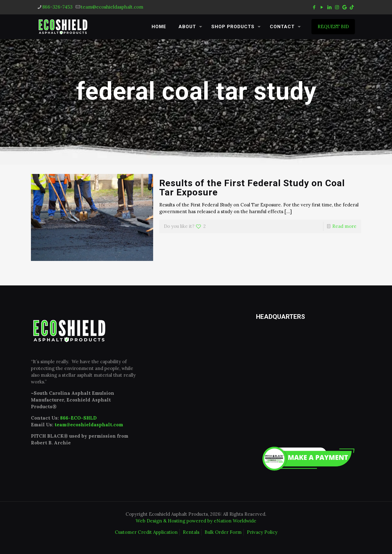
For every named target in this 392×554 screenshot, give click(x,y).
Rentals (191, 532)
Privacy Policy (262, 532)
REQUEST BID (333, 26)
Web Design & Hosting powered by (175, 521)
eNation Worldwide (235, 521)
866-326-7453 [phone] (57, 7)
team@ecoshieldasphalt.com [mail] (112, 7)
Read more (344, 226)
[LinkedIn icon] (329, 7)
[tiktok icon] (352, 7)
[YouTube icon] (322, 7)
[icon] (345, 7)
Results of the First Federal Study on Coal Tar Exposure (252, 188)
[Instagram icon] (337, 7)
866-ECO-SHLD (78, 418)
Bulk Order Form (223, 532)
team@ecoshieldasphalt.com (89, 425)
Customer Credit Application (146, 532)
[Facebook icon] (314, 7)
